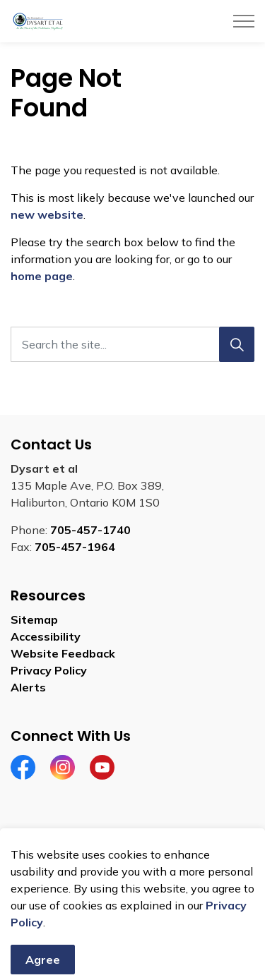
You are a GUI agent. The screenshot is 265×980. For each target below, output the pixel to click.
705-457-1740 (90, 530)
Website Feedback (63, 653)
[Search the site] (132, 344)
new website (47, 214)
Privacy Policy (49, 670)
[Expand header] (244, 21)
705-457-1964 (75, 547)
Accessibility (46, 636)
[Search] (237, 344)
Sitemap (34, 619)
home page (42, 276)
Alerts (28, 687)
